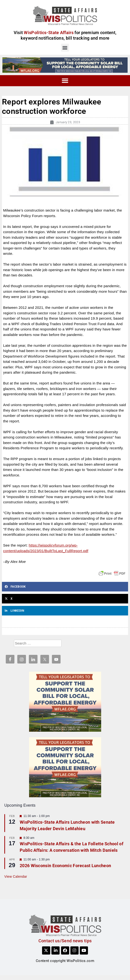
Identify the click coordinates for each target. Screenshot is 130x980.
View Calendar (16, 877)
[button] (65, 48)
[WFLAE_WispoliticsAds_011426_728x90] (65, 65)
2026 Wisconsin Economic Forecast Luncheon (65, 866)
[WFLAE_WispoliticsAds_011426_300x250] (65, 701)
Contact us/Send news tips (65, 941)
